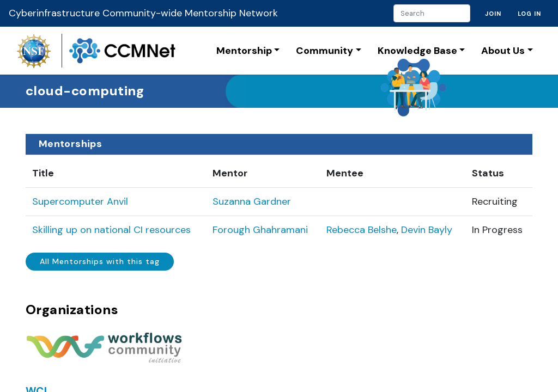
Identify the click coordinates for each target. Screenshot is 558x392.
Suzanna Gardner (252, 201)
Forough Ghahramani (260, 230)
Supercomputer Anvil (80, 201)
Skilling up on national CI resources (111, 230)
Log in (529, 14)
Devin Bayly (427, 230)
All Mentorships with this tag (100, 261)
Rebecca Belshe (362, 230)
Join (493, 14)
